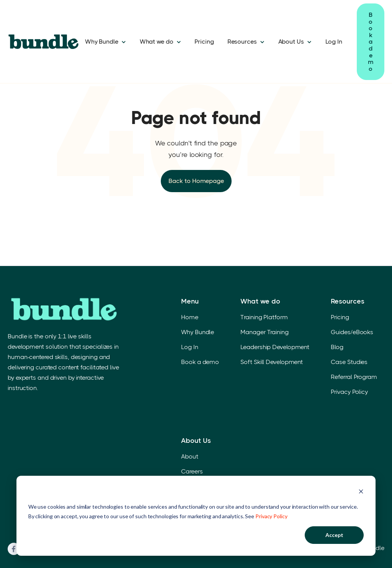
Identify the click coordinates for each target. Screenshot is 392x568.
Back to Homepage (196, 181)
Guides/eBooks (352, 332)
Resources (242, 42)
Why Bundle (102, 42)
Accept (334, 535)
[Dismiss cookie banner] (361, 492)
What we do (157, 42)
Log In (334, 42)
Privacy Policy (271, 516)
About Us (291, 42)
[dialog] (196, 516)
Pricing (204, 42)
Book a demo (371, 42)
